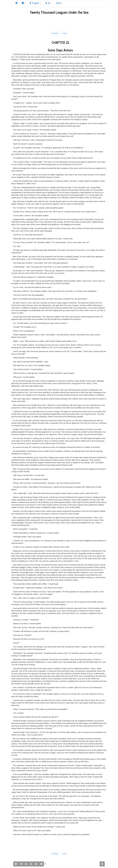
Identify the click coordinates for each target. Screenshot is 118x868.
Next (65, 33)
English (35, 3)
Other (59, 3)
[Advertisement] (60, 22)
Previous (55, 33)
